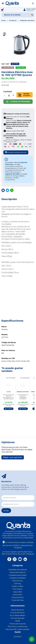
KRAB (18, 621)
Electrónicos (18, 581)
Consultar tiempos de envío (15, 152)
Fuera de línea (18, 600)
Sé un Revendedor (18, 615)
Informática (18, 589)
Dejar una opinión (13, 457)
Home (4, 20)
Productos (13, 20)
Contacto (18, 637)
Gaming (18, 583)
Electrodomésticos (18, 572)
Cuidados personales (18, 575)
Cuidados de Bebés (18, 578)
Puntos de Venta (18, 613)
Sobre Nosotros (18, 610)
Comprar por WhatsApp (18, 102)
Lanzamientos (18, 597)
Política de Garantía (18, 624)
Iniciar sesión (31, 9)
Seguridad (18, 592)
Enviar (6, 511)
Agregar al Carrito (24, 95)
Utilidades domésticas (28, 20)
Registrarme (30, 11)
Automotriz (18, 595)
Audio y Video (18, 586)
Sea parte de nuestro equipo (18, 629)
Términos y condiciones (18, 626)
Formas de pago (18, 618)
